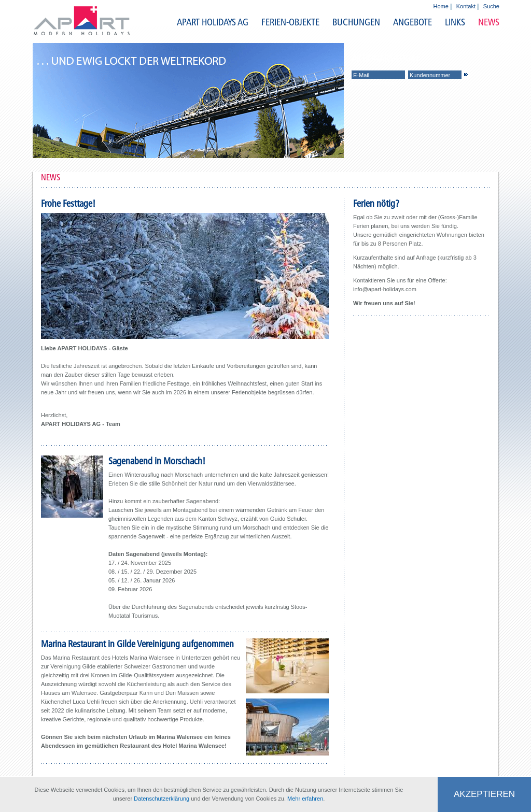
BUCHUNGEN (356, 22)
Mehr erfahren (305, 799)
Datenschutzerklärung (162, 799)
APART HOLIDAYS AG (213, 22)
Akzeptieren (484, 794)
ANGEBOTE (413, 22)
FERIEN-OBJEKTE (290, 22)
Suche (491, 6)
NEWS (489, 22)
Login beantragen (374, 83)
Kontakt (466, 6)
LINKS (455, 22)
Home (441, 6)
